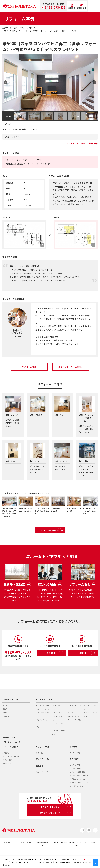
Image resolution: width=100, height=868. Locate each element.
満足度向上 (7, 732)
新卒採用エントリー (77, 802)
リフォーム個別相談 (77, 788)
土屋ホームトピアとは (11, 715)
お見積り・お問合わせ (56, 824)
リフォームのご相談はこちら (82, 143)
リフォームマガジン (11, 763)
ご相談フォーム (76, 784)
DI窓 (38, 743)
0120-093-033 (55, 8)
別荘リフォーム (74, 732)
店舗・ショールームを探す (71, 367)
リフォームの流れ (43, 721)
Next (93, 82)
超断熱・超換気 (9, 753)
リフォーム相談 (29, 367)
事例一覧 (39, 769)
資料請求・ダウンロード (79, 791)
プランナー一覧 (42, 775)
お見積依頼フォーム (77, 795)
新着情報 (6, 769)
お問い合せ (74, 775)
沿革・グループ (42, 788)
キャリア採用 (75, 769)
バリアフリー (73, 728)
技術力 (5, 725)
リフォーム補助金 (75, 736)
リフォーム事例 (42, 763)
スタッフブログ (10, 779)
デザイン (6, 728)
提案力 (5, 721)
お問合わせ (53, 664)
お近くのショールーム (11, 758)
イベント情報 (8, 776)
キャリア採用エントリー (79, 798)
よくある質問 (75, 781)
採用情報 (73, 763)
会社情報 (40, 782)
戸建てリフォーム (43, 725)
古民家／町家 (57, 728)
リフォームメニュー (44, 715)
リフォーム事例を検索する (56, 533)
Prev (7, 82)
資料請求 (85, 664)
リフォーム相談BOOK (11, 772)
